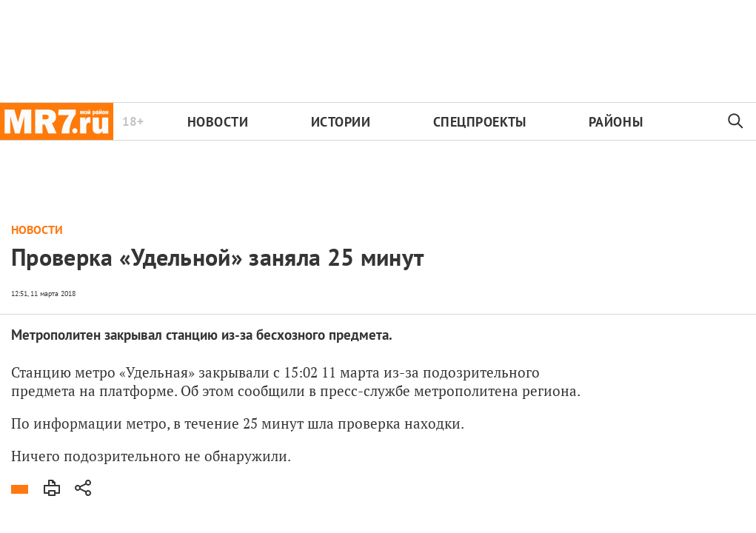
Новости (218, 122)
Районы (616, 122)
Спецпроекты (480, 122)
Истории (341, 122)
